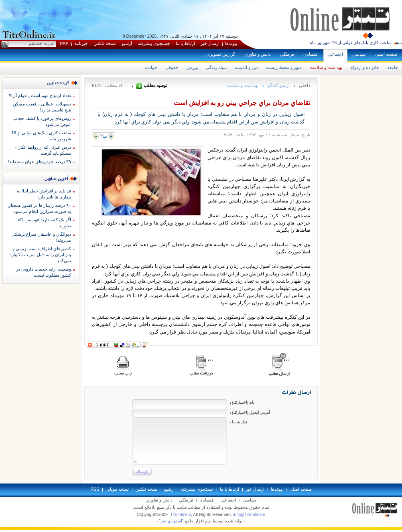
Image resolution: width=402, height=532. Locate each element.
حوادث (151, 67)
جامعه (393, 67)
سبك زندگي (216, 67)
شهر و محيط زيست (284, 67)
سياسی (359, 54)
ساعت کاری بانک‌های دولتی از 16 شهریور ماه (351, 42)
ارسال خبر (210, 43)
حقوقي (172, 67)
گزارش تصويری (221, 54)
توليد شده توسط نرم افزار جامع (201, 521)
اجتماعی (335, 54)
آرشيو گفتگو (279, 85)
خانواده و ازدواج (365, 67)
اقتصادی (311, 54)
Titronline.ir (181, 514)
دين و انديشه (246, 67)
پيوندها (231, 43)
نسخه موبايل (117, 489)
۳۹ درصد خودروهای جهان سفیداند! (40, 162)
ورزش (192, 67)
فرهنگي (287, 54)
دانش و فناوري (258, 54)
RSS (64, 44)
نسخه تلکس (105, 43)
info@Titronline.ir (249, 514)
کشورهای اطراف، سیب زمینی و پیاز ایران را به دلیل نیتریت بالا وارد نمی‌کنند (40, 255)
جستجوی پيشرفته (154, 43)
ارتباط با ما (185, 43)
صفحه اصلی (386, 54)
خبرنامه (81, 43)
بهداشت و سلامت (326, 67)
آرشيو (127, 43)
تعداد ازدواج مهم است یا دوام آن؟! (40, 95)
